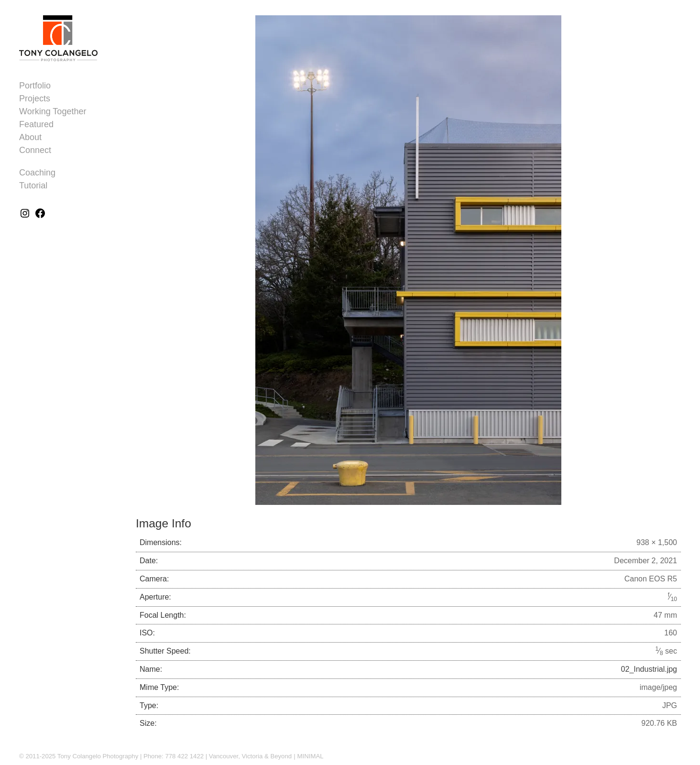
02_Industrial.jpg (649, 669)
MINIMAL (311, 756)
